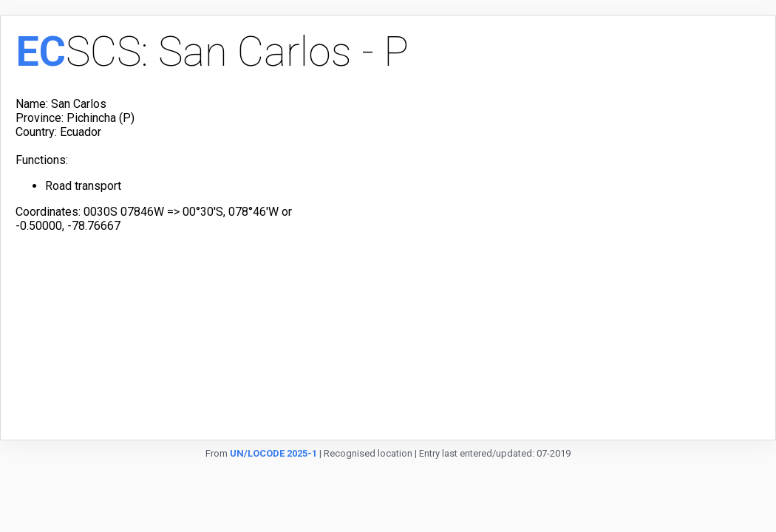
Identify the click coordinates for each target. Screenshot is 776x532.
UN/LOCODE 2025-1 (273, 453)
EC (41, 52)
